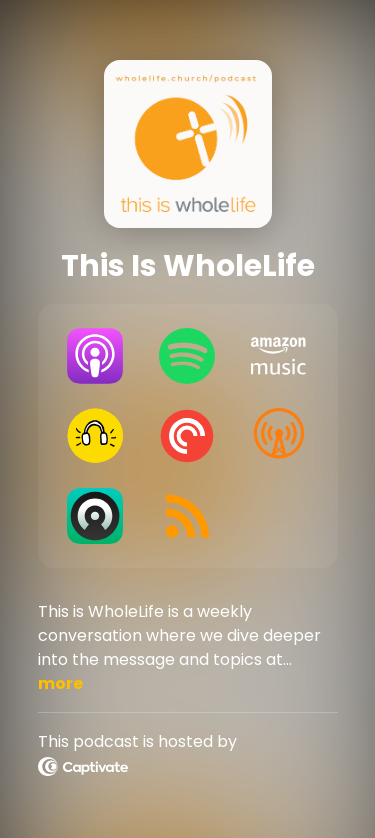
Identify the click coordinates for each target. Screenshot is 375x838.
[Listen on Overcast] (279, 436)
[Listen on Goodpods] (96, 436)
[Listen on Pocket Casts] (187, 436)
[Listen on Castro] (96, 516)
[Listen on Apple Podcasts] (96, 356)
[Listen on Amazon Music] (279, 356)
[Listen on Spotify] (187, 356)
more (60, 683)
